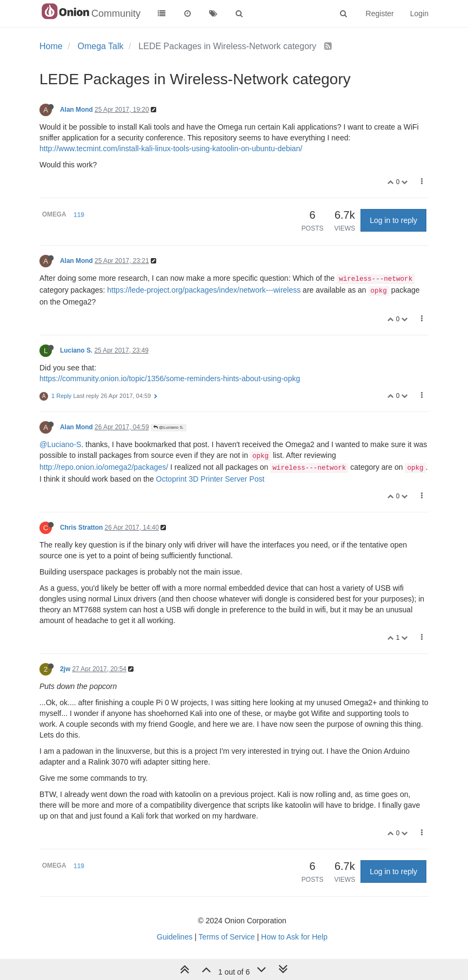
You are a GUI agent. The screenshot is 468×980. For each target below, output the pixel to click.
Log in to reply (393, 220)
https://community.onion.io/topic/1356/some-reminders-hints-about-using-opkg (170, 379)
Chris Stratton (81, 528)
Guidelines (175, 937)
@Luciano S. (169, 427)
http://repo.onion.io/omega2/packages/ (104, 467)
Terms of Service (226, 937)
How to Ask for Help (294, 937)
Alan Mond (76, 110)
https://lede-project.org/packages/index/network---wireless (204, 290)
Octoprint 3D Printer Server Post (210, 479)
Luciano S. (76, 350)
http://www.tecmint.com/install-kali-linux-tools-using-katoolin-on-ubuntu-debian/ (171, 148)
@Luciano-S (60, 444)
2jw (65, 669)
